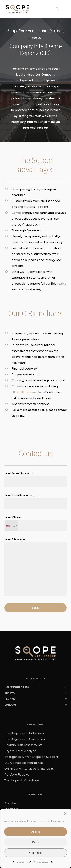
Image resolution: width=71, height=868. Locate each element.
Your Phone (36, 523)
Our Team (11, 815)
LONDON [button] (36, 705)
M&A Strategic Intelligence (24, 763)
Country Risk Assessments (23, 745)
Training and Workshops (22, 780)
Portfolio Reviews (17, 775)
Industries (11, 809)
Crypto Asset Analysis (20, 751)
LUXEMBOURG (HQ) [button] (36, 688)
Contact (10, 827)
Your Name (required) (36, 479)
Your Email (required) (36, 501)
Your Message (36, 568)
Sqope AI (11, 833)
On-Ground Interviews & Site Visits (29, 769)
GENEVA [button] (36, 694)
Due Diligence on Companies (25, 739)
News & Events (15, 821)
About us (11, 803)
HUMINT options (24, 392)
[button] (65, 9)
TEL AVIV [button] (36, 700)
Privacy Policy (42, 853)
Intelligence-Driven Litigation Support (31, 757)
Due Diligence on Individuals (24, 733)
